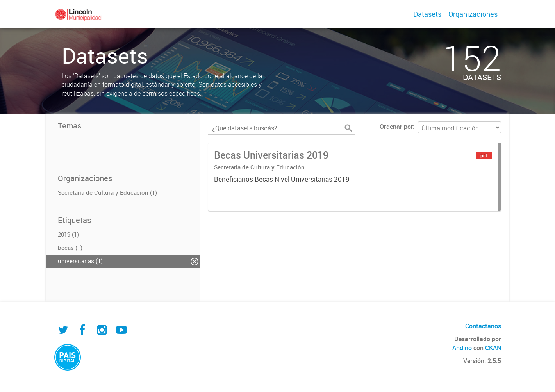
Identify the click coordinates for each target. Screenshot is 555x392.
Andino (462, 348)
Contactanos (483, 326)
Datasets (427, 14)
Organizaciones (473, 14)
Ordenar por (396, 127)
